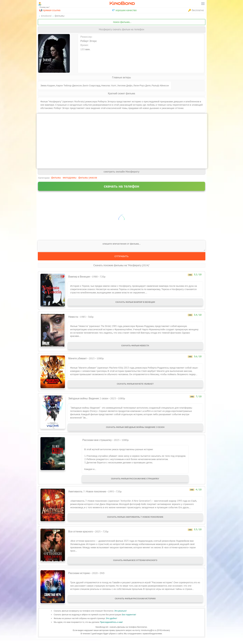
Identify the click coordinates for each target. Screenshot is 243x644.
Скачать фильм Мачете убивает (135, 386)
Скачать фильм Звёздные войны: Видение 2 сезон (135, 429)
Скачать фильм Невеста (135, 346)
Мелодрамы (70, 178)
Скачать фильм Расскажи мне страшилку (135, 482)
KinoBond (122, 3)
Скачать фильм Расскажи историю (135, 604)
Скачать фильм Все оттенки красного (135, 565)
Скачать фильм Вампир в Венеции (135, 303)
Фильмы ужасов (88, 178)
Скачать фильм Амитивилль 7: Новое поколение (135, 521)
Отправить (121, 256)
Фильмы (56, 178)
